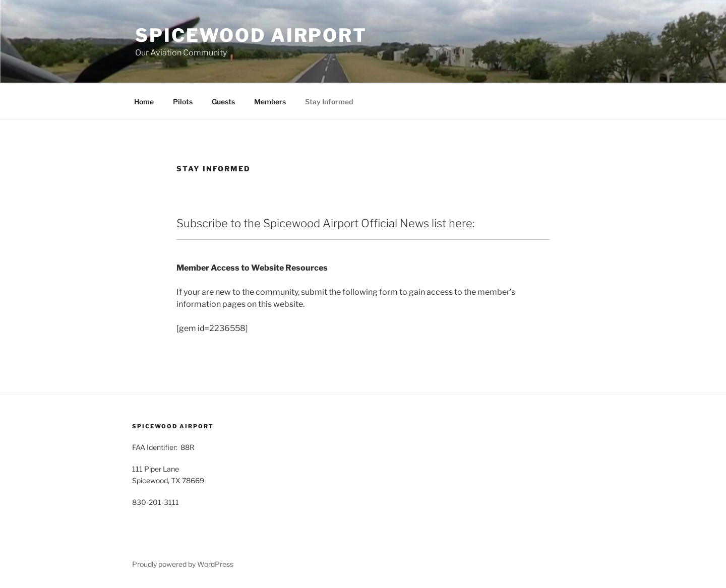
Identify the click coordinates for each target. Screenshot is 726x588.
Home (144, 102)
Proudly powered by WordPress (183, 564)
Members (270, 102)
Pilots (183, 102)
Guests (223, 102)
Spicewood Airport (251, 35)
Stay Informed (329, 102)
